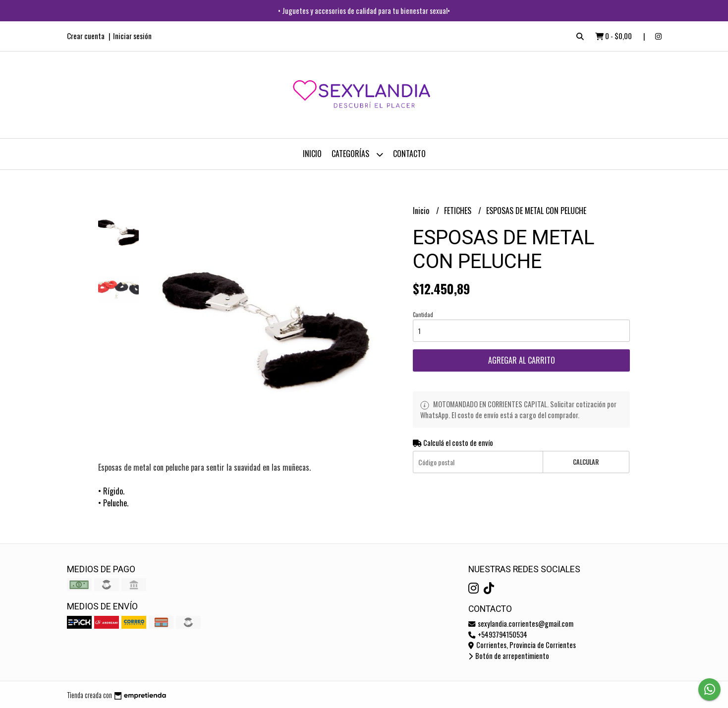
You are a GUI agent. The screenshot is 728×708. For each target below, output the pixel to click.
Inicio (312, 154)
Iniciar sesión (132, 36)
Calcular (586, 462)
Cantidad (423, 315)
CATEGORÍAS (357, 154)
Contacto (409, 154)
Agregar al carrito (522, 360)
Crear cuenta (86, 36)
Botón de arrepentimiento (509, 656)
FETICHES (459, 211)
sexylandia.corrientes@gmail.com (521, 624)
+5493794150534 (498, 634)
